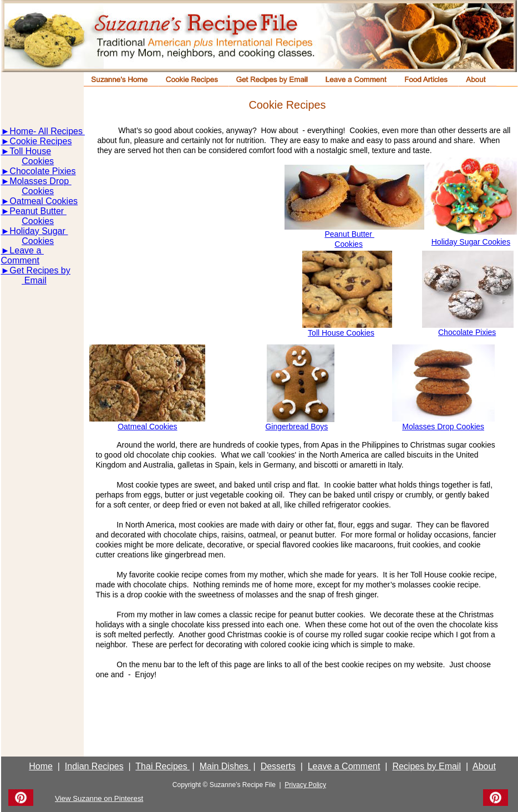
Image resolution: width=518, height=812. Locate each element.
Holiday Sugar (39, 231)
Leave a (26, 250)
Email (34, 280)
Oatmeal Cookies (44, 201)
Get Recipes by (40, 270)
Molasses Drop (40, 181)
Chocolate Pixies (467, 332)
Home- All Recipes (46, 131)
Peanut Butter (349, 234)
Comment (20, 260)
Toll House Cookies (341, 333)
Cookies (349, 244)
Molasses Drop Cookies (443, 427)
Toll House (30, 151)
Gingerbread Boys (296, 427)
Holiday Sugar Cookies (471, 242)
